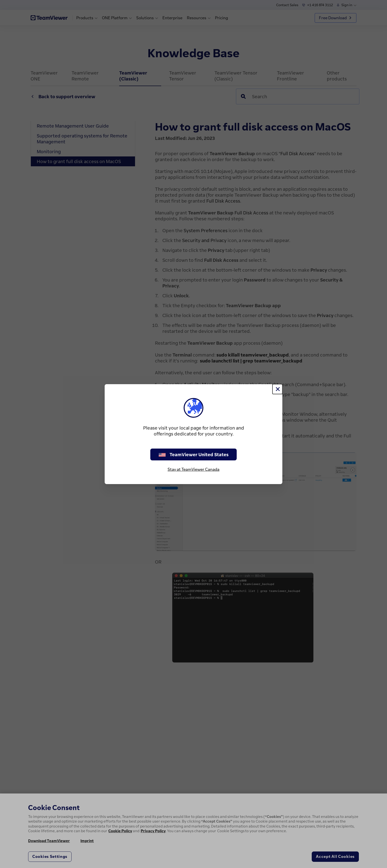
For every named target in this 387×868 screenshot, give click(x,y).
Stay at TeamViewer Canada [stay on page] (193, 469)
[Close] (277, 389)
